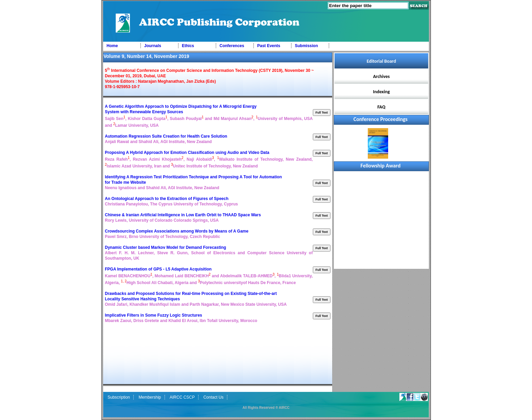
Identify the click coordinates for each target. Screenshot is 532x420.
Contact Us (213, 397)
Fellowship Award (381, 166)
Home (112, 46)
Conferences (232, 46)
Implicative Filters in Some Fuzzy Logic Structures (154, 315)
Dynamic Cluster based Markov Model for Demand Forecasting (166, 247)
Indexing (381, 92)
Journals (153, 46)
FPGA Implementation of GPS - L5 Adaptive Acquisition (159, 269)
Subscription (119, 397)
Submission (306, 46)
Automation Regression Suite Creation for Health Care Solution (167, 136)
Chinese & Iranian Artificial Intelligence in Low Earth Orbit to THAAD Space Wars (183, 215)
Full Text (322, 113)
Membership (150, 397)
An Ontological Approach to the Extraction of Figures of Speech (167, 199)
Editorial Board (381, 61)
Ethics (188, 46)
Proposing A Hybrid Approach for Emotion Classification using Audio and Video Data (187, 153)
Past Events (269, 46)
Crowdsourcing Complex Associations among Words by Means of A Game (177, 231)
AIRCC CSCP (182, 397)
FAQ (381, 107)
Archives (381, 76)
